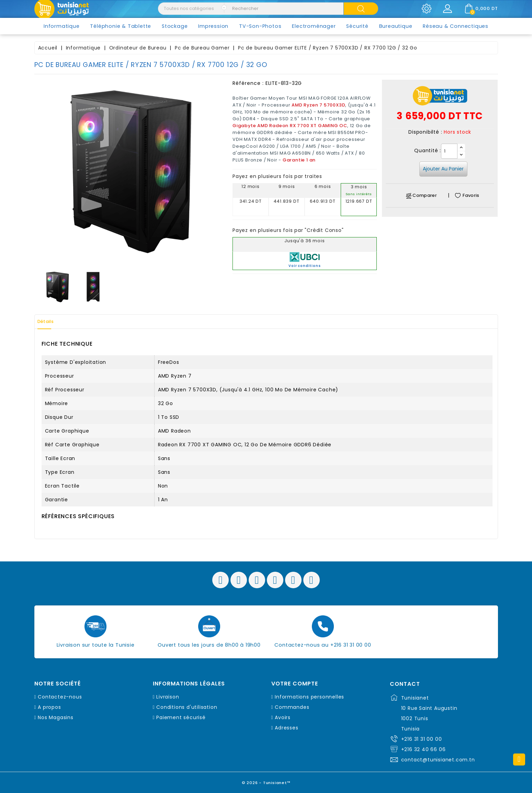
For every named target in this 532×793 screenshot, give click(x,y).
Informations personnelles (309, 697)
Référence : (248, 83)
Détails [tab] (49, 322)
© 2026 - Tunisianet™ (266, 781)
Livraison (168, 697)
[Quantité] (449, 151)
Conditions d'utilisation (187, 707)
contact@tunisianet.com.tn (438, 760)
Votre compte (295, 684)
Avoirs (283, 717)
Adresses (286, 728)
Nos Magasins (56, 717)
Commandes (292, 707)
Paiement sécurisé (181, 717)
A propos (49, 707)
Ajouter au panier (443, 169)
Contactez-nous (60, 697)
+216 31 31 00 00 (422, 739)
